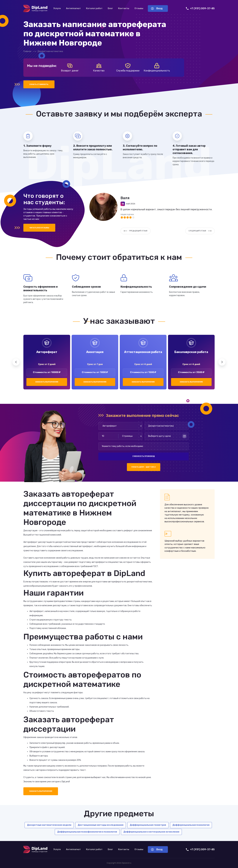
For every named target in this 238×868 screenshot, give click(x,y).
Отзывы (139, 8)
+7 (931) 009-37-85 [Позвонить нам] (200, 8)
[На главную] (35, 8)
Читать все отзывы (39, 228)
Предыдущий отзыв (136, 231)
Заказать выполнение (47, 382)
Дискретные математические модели (49, 825)
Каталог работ (94, 8)
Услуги (57, 8)
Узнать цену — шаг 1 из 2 (144, 467)
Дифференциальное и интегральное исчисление (151, 832)
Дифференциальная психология (191, 825)
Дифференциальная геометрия (148, 825)
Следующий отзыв (200, 231)
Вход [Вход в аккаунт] (157, 8)
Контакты (124, 8)
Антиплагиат (73, 8)
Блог (110, 8)
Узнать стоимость (39, 84)
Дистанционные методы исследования (101, 825)
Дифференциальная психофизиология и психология (87, 832)
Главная (27, 51)
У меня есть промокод (144, 456)
